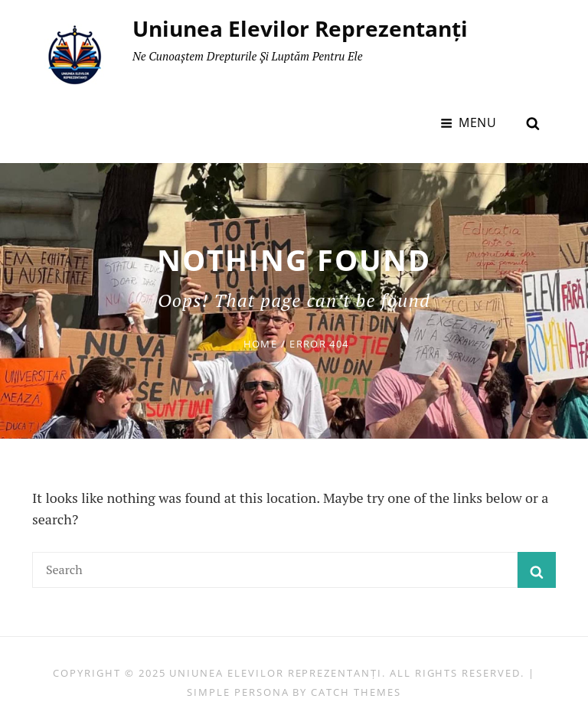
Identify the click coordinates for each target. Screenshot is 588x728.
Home (260, 344)
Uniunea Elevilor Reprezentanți (300, 28)
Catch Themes (356, 692)
